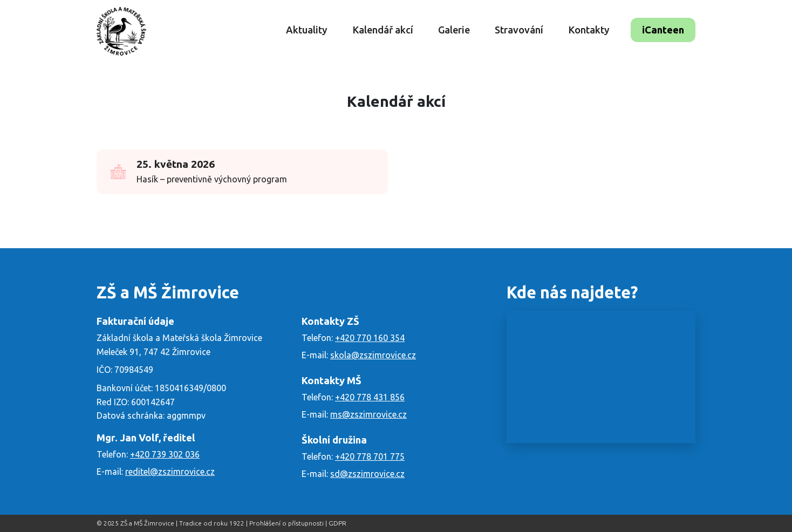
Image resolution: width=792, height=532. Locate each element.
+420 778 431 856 (370, 397)
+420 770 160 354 (370, 338)
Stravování (519, 30)
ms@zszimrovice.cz (368, 414)
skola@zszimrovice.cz (373, 355)
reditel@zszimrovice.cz (170, 472)
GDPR (337, 523)
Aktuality (307, 30)
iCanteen (663, 30)
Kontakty (589, 30)
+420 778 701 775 (370, 456)
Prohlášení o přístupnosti (286, 523)
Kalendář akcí (383, 30)
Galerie (454, 30)
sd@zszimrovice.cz (367, 474)
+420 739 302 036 (165, 454)
